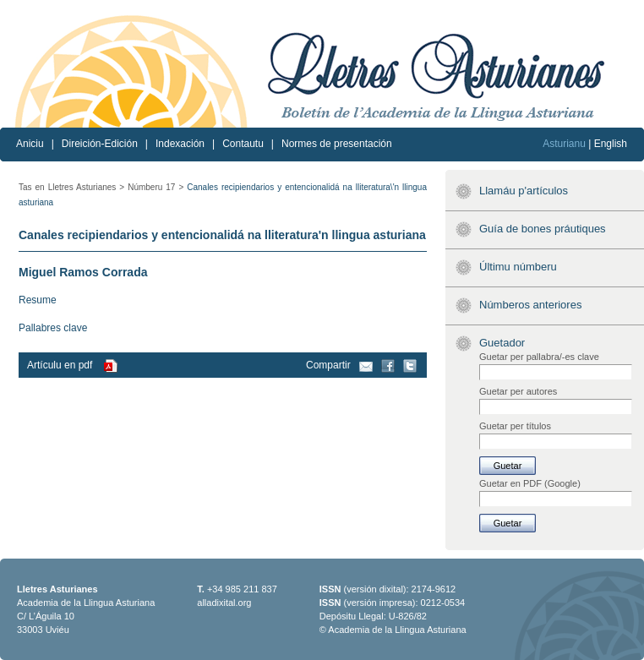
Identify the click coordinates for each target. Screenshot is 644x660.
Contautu (243, 144)
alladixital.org (224, 603)
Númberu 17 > (156, 187)
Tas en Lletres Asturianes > (71, 187)
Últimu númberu (518, 267)
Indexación (180, 144)
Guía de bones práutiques (543, 229)
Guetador (502, 343)
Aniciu (30, 144)
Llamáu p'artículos (524, 191)
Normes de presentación (337, 144)
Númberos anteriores (530, 305)
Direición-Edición (100, 144)
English (611, 144)
